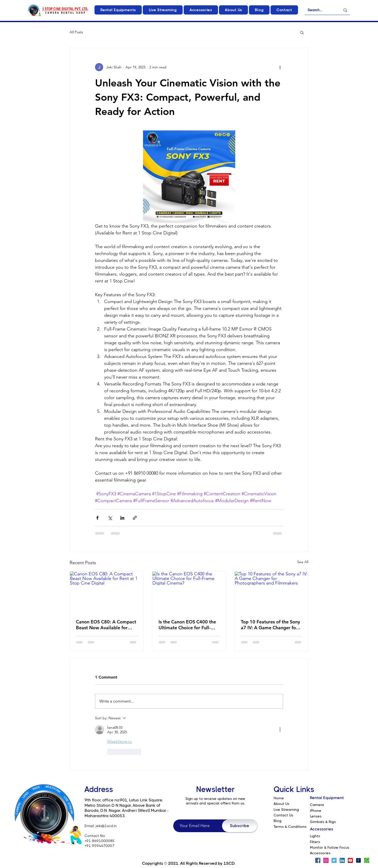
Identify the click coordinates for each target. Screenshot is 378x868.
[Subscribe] (240, 826)
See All (303, 562)
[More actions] (280, 67)
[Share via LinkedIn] (122, 518)
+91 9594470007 (100, 846)
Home (279, 798)
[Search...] (320, 10)
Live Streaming (286, 810)
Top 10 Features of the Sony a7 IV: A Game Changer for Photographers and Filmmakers (270, 625)
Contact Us (283, 815)
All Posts (76, 32)
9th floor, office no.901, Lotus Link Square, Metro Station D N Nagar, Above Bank (124, 803)
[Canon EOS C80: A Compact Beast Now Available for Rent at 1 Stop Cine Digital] (107, 592)
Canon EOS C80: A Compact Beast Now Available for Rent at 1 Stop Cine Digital (106, 625)
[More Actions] (280, 730)
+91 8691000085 (100, 841)
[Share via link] (135, 518)
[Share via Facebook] (97, 518)
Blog (278, 821)
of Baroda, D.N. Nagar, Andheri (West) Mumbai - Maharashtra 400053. (127, 811)
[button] (118, 10)
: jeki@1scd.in (105, 826)
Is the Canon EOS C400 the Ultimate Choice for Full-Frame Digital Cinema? (187, 625)
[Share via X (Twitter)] (110, 518)
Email (89, 826)
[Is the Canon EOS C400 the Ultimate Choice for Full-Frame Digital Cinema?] (189, 592)
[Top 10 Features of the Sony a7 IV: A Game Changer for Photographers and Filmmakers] (271, 592)
